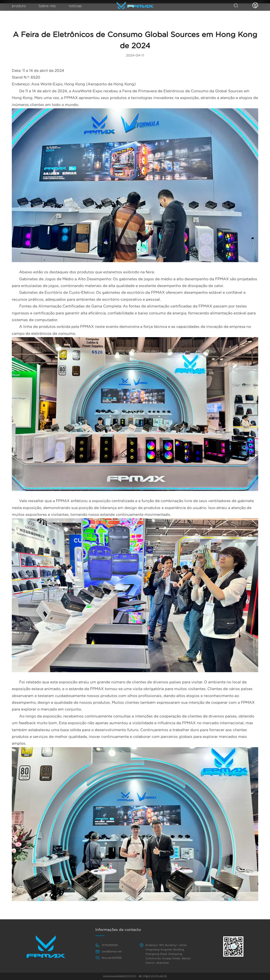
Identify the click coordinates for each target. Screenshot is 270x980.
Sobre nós (49, 7)
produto (19, 7)
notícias (78, 7)
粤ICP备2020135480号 (153, 976)
